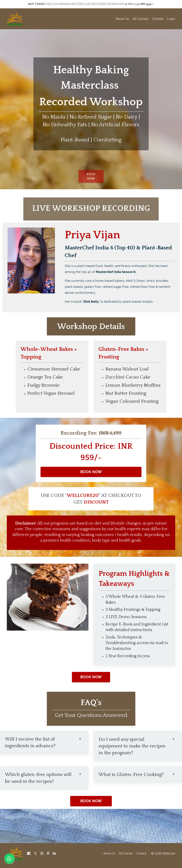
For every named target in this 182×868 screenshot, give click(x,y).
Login (171, 19)
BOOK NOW (91, 475)
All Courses (141, 19)
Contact (158, 19)
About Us (122, 19)
